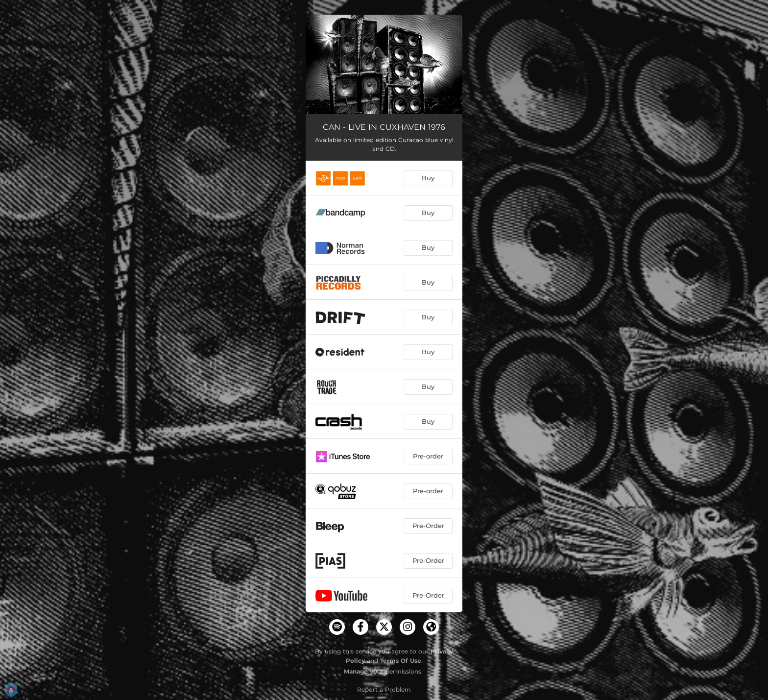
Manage (356, 671)
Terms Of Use (401, 661)
